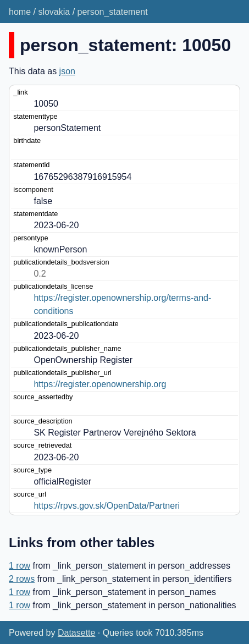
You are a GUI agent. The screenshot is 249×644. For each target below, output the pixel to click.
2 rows (22, 579)
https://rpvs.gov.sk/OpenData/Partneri (107, 506)
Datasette (76, 633)
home (20, 12)
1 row (20, 566)
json (67, 71)
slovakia (54, 12)
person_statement (113, 12)
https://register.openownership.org (100, 384)
